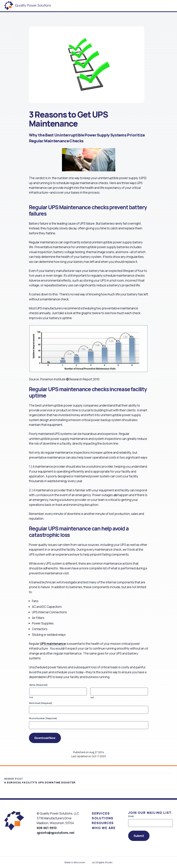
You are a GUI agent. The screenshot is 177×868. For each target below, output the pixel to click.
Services (101, 813)
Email (131, 816)
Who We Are (104, 828)
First (31, 697)
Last (92, 697)
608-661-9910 (47, 828)
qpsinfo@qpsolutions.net (56, 833)
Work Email (41, 703)
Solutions (103, 818)
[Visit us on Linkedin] (44, 841)
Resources (103, 823)
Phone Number (43, 718)
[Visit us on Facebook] (39, 841)
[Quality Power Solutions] (28, 6)
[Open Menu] (173, 6)
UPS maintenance (53, 644)
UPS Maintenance (69, 207)
